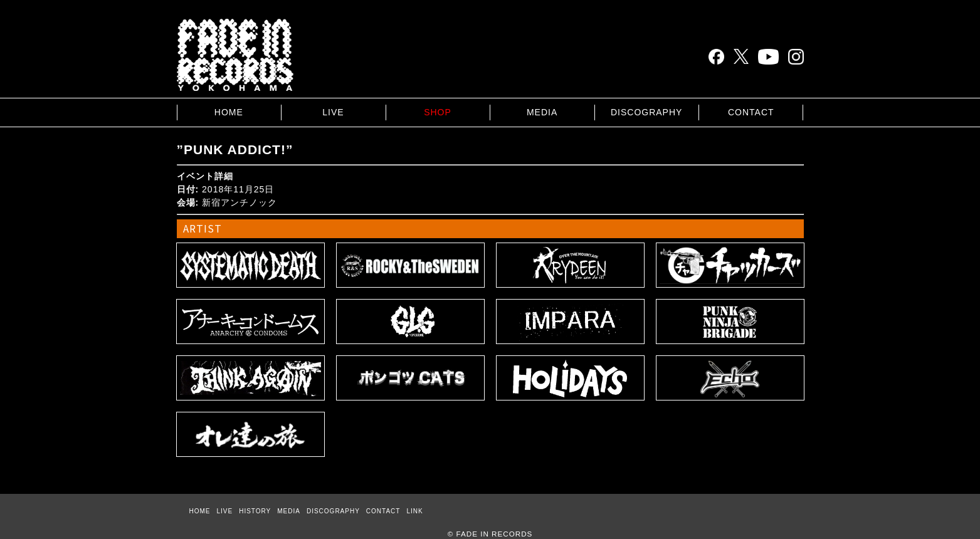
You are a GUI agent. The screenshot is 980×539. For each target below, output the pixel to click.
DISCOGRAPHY (646, 112)
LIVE (333, 112)
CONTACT (751, 112)
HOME (229, 112)
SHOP (438, 112)
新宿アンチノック (240, 202)
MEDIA (542, 112)
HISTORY (255, 511)
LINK (414, 511)
